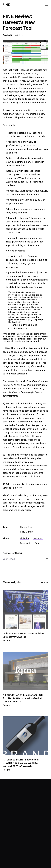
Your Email (9, 559)
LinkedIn (24, 539)
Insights (18, 35)
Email (38, 543)
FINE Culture (27, 532)
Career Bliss (26, 527)
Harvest (24, 70)
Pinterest (38, 539)
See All (45, 583)
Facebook (25, 543)
